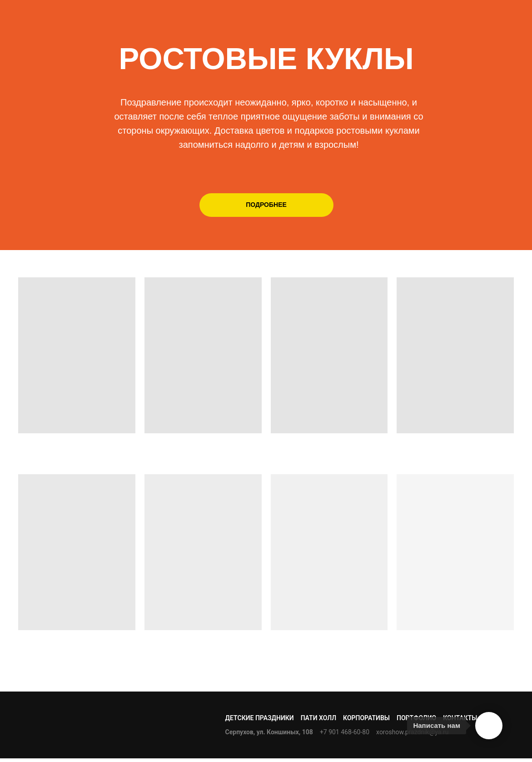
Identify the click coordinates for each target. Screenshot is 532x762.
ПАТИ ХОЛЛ (318, 718)
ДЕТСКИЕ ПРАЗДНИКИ (260, 718)
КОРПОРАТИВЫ (366, 718)
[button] (266, 205)
